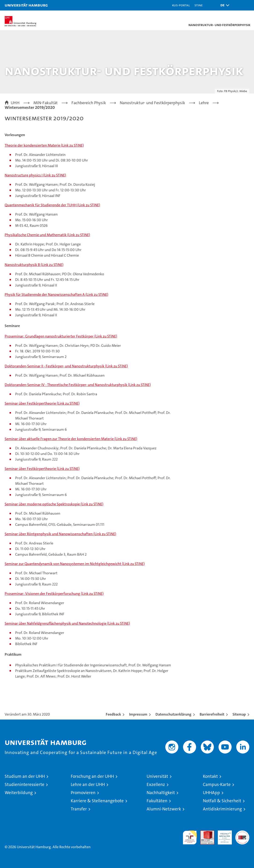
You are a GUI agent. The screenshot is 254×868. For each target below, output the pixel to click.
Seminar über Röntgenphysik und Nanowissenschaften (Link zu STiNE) (60, 534)
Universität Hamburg (26, 5)
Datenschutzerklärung (173, 714)
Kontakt (210, 776)
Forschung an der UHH (92, 776)
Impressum (138, 714)
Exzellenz (156, 784)
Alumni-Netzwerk (164, 809)
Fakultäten (157, 801)
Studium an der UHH (25, 776)
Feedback (113, 714)
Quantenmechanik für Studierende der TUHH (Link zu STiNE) (52, 205)
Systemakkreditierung (242, 833)
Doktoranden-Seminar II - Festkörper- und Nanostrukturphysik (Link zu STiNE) (66, 366)
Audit (205, 833)
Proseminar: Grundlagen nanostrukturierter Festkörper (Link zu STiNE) (61, 336)
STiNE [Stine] (199, 5)
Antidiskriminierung (222, 809)
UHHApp (211, 793)
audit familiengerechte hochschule (190, 837)
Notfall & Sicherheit (222, 801)
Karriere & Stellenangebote (97, 801)
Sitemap (239, 714)
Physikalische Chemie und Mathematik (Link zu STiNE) (47, 235)
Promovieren (83, 793)
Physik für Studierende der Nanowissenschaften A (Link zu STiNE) (56, 294)
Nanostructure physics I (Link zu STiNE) (35, 175)
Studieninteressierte (25, 784)
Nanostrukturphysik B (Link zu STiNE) (34, 265)
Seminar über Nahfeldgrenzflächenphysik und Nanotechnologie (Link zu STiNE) (67, 623)
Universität (157, 776)
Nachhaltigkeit (161, 793)
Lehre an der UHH (88, 784)
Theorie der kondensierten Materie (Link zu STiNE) (44, 145)
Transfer (79, 809)
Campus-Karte (217, 784)
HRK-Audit (222, 835)
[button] (224, 5)
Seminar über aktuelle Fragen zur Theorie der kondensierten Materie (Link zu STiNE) (71, 439)
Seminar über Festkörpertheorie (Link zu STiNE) (42, 403)
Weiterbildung (19, 793)
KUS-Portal (181, 5)
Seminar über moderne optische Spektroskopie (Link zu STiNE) (54, 504)
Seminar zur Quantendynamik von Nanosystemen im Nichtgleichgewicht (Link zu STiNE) (75, 564)
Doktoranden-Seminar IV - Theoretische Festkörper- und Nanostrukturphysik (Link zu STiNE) (78, 385)
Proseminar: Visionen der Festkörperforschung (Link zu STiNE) (54, 594)
